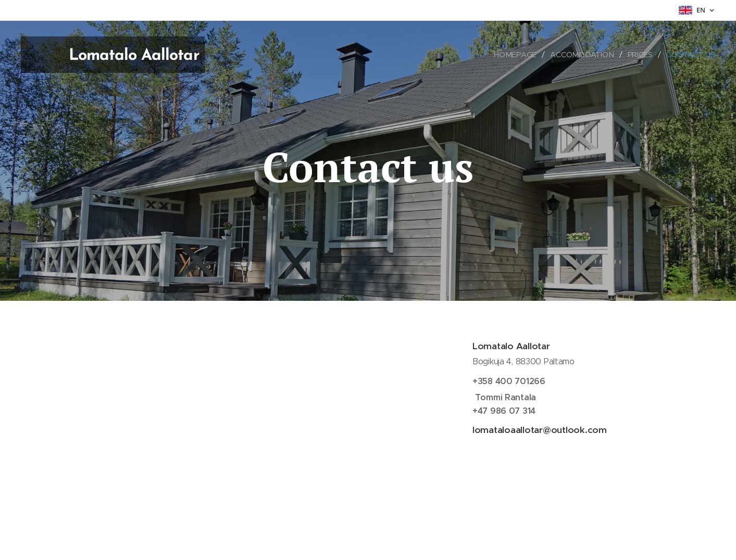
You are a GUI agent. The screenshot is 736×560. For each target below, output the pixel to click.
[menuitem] (519, 55)
